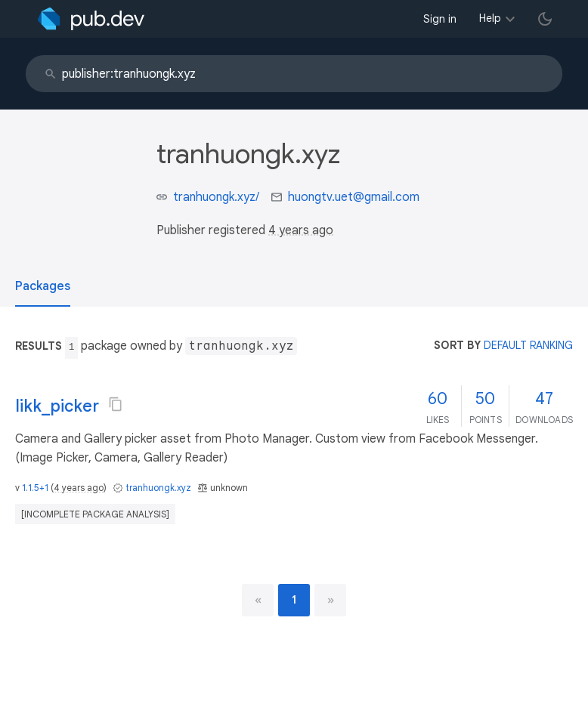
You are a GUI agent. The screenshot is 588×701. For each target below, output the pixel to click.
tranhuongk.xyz (158, 488)
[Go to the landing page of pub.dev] (91, 19)
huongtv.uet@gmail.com (354, 197)
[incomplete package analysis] (95, 514)
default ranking (528, 345)
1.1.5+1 (35, 488)
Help (490, 18)
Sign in (440, 19)
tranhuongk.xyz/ (216, 197)
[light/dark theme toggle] (545, 19)
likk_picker (57, 406)
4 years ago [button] (301, 230)
